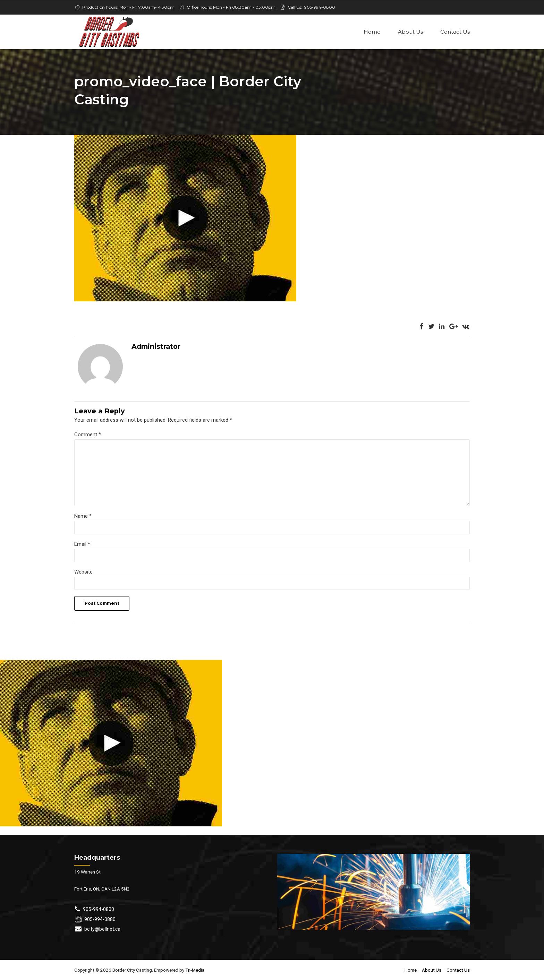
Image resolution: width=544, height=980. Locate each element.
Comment (88, 435)
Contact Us (455, 32)
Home (372, 32)
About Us (410, 32)
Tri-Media (194, 971)
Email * (82, 545)
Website (83, 573)
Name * (83, 517)
